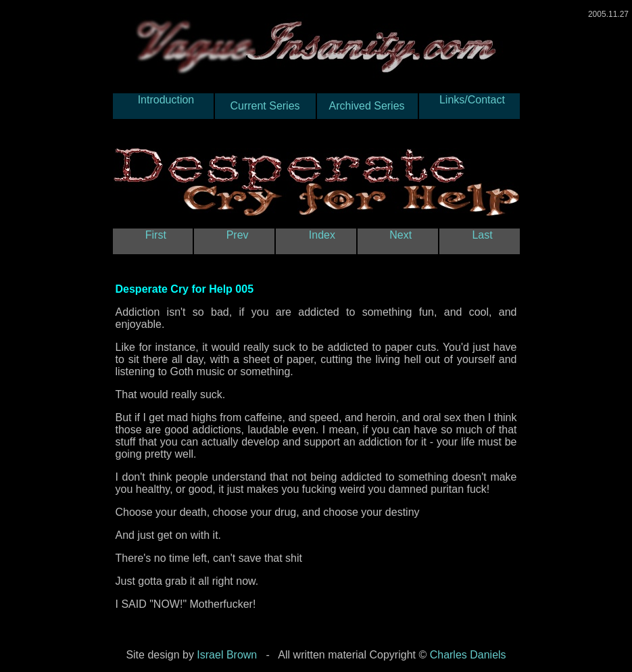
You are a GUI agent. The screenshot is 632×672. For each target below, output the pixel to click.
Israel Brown (227, 655)
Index (316, 241)
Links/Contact (469, 106)
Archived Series (367, 106)
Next (398, 241)
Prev (234, 241)
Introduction (163, 106)
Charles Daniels (468, 655)
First (152, 241)
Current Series (265, 106)
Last (479, 241)
